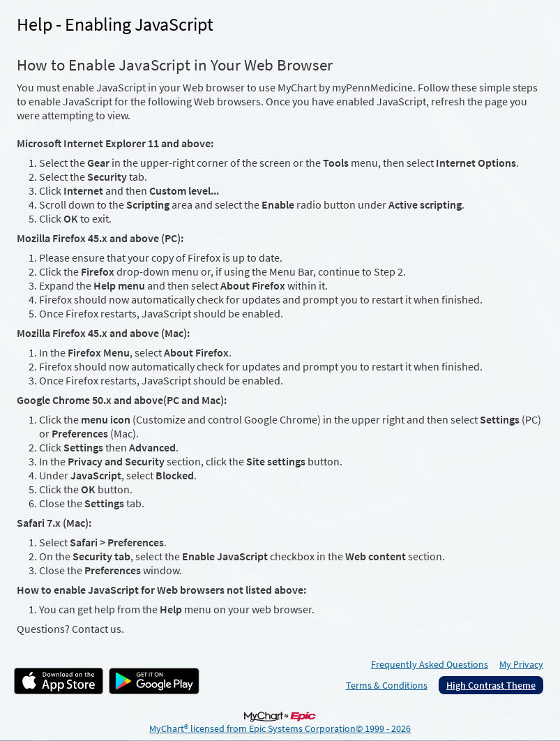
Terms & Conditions (387, 685)
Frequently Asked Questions (430, 664)
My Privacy (521, 664)
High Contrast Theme (491, 685)
